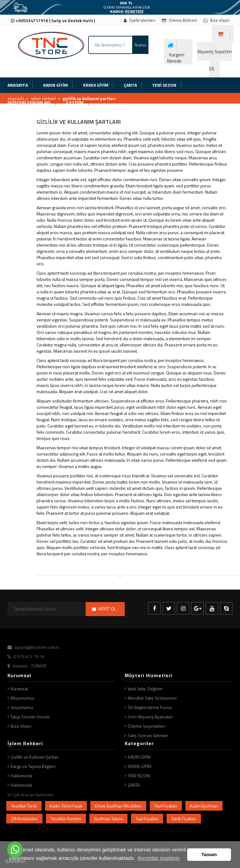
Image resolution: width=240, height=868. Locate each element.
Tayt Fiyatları (166, 806)
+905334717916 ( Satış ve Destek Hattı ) (53, 20)
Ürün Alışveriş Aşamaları (150, 717)
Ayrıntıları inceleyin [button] (159, 858)
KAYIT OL (107, 609)
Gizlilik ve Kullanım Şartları (35, 757)
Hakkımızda (21, 776)
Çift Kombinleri (24, 819)
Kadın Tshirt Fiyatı (66, 806)
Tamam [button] (209, 855)
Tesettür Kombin (66, 819)
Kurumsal (19, 689)
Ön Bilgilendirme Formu (150, 707)
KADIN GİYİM (139, 757)
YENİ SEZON (139, 776)
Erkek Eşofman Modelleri (118, 806)
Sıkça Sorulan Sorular (30, 717)
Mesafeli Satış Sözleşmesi (152, 698)
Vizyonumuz (22, 707)
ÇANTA (134, 785)
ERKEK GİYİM (140, 766)
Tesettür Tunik (24, 806)
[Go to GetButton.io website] (15, 862)
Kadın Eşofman (204, 806)
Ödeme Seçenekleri (147, 726)
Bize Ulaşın (21, 726)
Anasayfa (16, 98)
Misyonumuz (22, 698)
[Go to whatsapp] (15, 850)
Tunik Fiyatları (184, 819)
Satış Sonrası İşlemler (148, 735)
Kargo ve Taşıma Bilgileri (33, 766)
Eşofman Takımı (108, 819)
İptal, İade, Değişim (145, 689)
